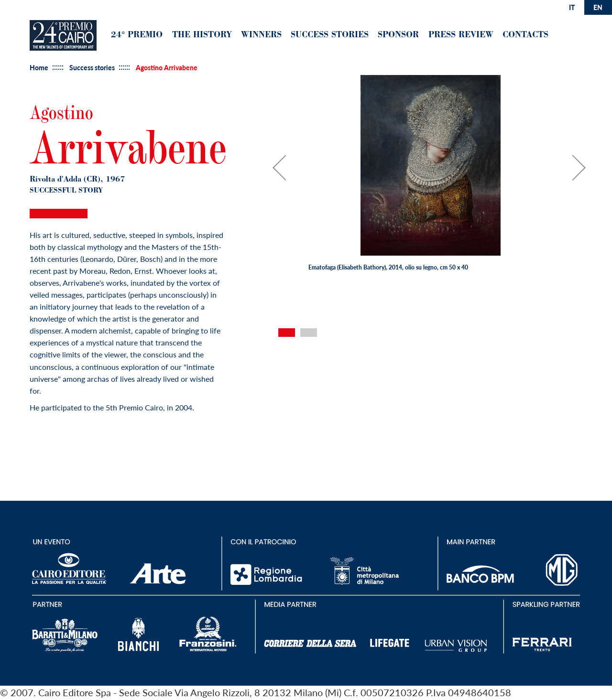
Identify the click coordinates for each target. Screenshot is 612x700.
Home (39, 68)
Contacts (525, 35)
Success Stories (330, 35)
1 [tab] (287, 333)
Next (578, 172)
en (598, 7)
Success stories (92, 68)
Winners (261, 35)
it (572, 7)
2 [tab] (309, 333)
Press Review (461, 35)
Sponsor (398, 35)
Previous (290, 172)
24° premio (137, 35)
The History (202, 35)
